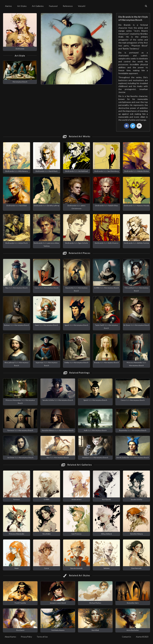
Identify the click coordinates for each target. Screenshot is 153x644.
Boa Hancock (136, 568)
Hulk (86, 430)
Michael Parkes (95, 603)
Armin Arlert (76, 499)
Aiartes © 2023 (142, 637)
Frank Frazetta (20, 603)
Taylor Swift (100, 325)
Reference (68, 6)
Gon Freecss (76, 534)
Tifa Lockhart (130, 288)
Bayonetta (70, 288)
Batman (7, 325)
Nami (37, 325)
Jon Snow (11, 457)
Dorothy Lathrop (53, 206)
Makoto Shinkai (143, 171)
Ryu (7, 288)
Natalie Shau (113, 206)
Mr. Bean (127, 325)
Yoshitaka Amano (58, 630)
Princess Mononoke (134, 362)
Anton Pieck (23, 243)
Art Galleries (38, 6)
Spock (67, 325)
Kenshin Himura (48, 430)
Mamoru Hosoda (143, 206)
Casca (37, 288)
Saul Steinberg (113, 171)
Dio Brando (20, 49)
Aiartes (8, 6)
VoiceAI (82, 6)
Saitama (107, 568)
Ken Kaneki (106, 499)
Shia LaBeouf (10, 362)
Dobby (67, 362)
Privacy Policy (26, 637)
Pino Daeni (20, 630)
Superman (40, 362)
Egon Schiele (83, 243)
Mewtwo (86, 457)
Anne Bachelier (133, 630)
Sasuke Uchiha (48, 400)
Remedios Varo (133, 603)
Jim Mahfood (83, 171)
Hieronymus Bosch (20, 82)
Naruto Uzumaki (76, 568)
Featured (53, 6)
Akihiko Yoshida (143, 243)
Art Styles (22, 6)
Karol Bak (23, 206)
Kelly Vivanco (113, 243)
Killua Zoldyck (107, 534)
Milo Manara (23, 171)
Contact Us (126, 637)
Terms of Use (42, 637)
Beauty (97, 362)
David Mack (53, 171)
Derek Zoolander (123, 457)
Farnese (11, 430)
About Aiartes (10, 637)
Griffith (97, 288)
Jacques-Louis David (58, 603)
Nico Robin (47, 534)
